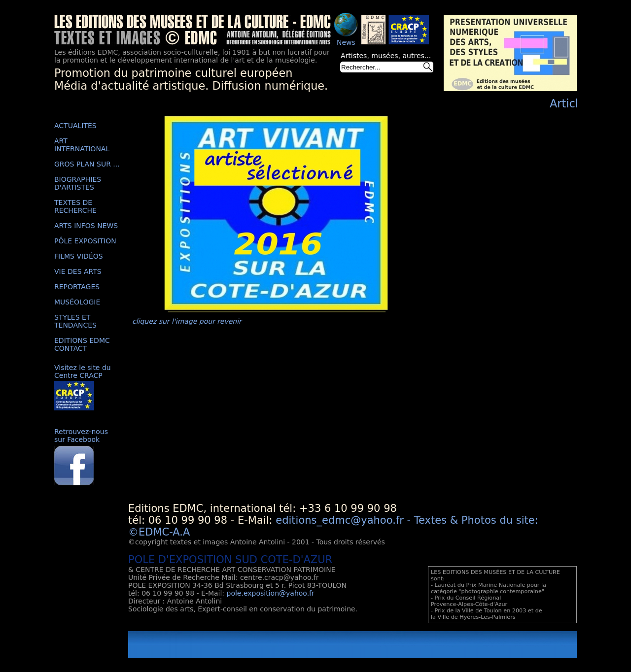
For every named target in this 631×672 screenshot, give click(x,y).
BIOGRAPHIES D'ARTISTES (78, 183)
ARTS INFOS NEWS (86, 226)
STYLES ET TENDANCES (75, 321)
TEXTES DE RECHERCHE (75, 206)
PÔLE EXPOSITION (85, 241)
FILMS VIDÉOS (79, 256)
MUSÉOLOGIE (77, 302)
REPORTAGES (77, 287)
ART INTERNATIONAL (82, 145)
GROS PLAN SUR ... (87, 164)
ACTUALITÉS (75, 126)
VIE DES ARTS (78, 271)
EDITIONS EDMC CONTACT (82, 344)
